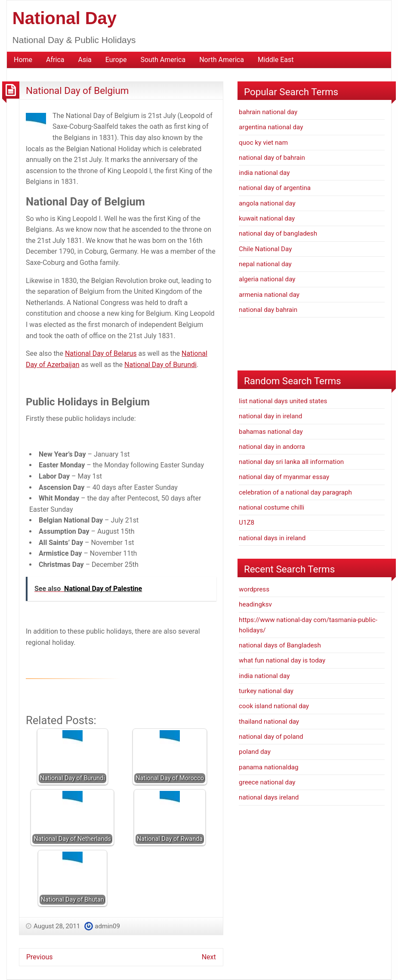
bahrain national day (268, 112)
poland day (255, 752)
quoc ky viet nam (263, 143)
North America (222, 60)
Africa (55, 60)
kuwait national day (267, 218)
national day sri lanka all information (291, 462)
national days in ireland (272, 538)
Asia (85, 60)
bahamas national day (271, 432)
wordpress (254, 589)
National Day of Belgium (77, 90)
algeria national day (267, 279)
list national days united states (283, 401)
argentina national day (271, 127)
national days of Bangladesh (280, 645)
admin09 (107, 926)
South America (163, 60)
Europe (116, 60)
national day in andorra (272, 447)
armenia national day (269, 295)
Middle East (276, 60)
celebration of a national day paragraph (295, 492)
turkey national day (266, 691)
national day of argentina (275, 188)
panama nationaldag (268, 767)
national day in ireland (270, 416)
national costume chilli (272, 507)
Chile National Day (265, 249)
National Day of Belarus (101, 353)
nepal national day (265, 264)
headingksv (255, 604)
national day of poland (271, 737)
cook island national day (274, 706)
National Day (65, 18)
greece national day (267, 782)
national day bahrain (268, 310)
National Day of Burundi (160, 365)
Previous (40, 957)
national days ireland (269, 797)
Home (23, 60)
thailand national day (269, 722)
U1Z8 (247, 523)
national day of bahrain (272, 158)
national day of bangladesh (278, 233)
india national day (264, 173)
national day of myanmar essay (284, 477)
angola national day (267, 203)
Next (209, 957)
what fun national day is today (282, 660)
